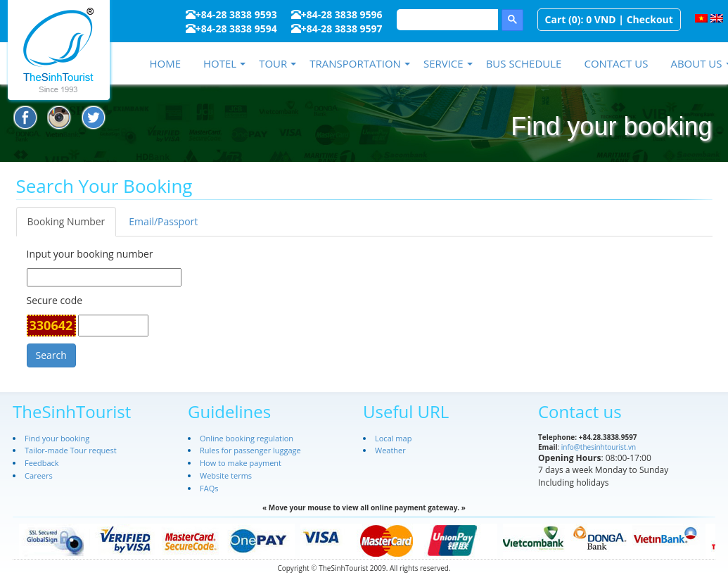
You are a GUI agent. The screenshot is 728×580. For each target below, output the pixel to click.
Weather (390, 450)
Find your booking (57, 438)
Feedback (42, 463)
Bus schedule (524, 63)
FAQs (209, 488)
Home (165, 63)
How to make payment (241, 463)
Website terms (226, 475)
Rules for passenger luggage (250, 450)
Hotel (220, 63)
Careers (39, 475)
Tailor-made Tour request (71, 450)
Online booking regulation (247, 438)
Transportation (355, 63)
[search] (446, 20)
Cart (556, 19)
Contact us (616, 63)
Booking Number (66, 221)
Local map (393, 438)
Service (443, 63)
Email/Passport (163, 221)
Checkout (650, 19)
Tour (273, 63)
